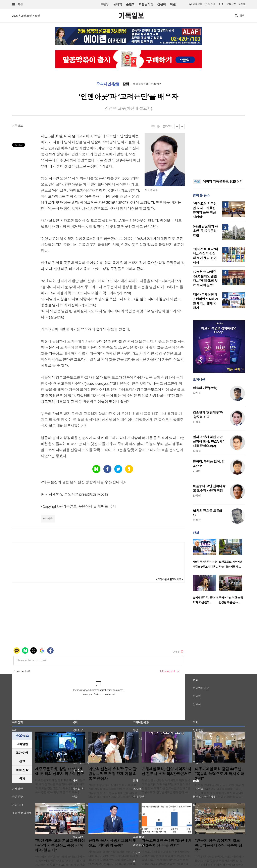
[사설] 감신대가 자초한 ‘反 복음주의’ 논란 (205, 231)
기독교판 (197, 4)
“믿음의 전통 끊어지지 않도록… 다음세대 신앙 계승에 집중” (218, 845)
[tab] (22, 744)
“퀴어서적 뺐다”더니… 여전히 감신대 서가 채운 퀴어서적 (205, 256)
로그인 (242, 4)
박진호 (197, 393)
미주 (221, 4)
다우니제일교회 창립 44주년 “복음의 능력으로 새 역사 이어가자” (220, 774)
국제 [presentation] (22, 779)
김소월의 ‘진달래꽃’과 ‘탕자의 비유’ (208, 415)
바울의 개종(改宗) (205, 388)
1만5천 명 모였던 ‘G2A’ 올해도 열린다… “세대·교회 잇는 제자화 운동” (205, 278)
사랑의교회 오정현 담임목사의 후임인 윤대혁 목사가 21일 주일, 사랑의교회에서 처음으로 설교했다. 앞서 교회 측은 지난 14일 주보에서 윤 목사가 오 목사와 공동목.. (113, 858)
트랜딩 (105, 4)
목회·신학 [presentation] (22, 770)
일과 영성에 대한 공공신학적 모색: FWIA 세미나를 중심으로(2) (209, 441)
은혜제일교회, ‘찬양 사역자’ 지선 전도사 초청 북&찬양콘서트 (167, 771)
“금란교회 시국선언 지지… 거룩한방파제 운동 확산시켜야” (205, 210)
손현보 (130, 4)
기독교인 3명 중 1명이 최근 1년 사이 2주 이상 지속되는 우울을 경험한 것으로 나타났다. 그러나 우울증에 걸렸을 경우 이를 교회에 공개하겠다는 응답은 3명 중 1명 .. (166, 858)
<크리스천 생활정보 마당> (169, 579)
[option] (206, 555)
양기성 (197, 495)
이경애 (197, 471)
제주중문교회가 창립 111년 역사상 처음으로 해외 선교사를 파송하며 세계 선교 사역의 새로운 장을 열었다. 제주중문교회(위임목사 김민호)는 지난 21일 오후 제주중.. (60, 786)
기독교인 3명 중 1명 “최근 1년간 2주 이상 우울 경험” (166, 843)
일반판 (211, 4)
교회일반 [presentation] (22, 744)
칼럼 (126, 84)
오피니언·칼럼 (108, 84)
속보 (197, 181)
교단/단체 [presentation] (22, 753)
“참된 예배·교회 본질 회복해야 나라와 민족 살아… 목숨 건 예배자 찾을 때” (60, 845)
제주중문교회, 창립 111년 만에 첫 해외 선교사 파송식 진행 (60, 771)
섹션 (17, 4)
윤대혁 (118, 4)
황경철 (197, 451)
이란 (173, 4)
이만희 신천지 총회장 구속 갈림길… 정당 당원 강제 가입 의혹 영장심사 (113, 774)
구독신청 (231, 4)
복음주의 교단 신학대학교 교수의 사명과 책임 (209, 488)
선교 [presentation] (22, 761)
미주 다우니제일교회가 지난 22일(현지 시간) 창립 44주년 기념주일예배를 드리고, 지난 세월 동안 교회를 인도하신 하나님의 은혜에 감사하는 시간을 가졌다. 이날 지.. (219, 791)
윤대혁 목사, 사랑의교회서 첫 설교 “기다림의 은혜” (112, 843)
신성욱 (49, 519)
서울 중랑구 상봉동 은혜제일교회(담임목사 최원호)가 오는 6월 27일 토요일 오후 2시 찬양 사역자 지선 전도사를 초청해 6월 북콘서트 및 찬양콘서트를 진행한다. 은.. (166, 786)
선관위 (162, 4)
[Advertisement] (219, 149)
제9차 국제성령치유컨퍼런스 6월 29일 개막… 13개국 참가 (205, 301)
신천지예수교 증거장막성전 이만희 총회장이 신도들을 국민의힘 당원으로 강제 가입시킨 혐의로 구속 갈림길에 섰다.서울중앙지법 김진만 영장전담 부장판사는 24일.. (113, 791)
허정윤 (197, 520)
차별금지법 (146, 4)
